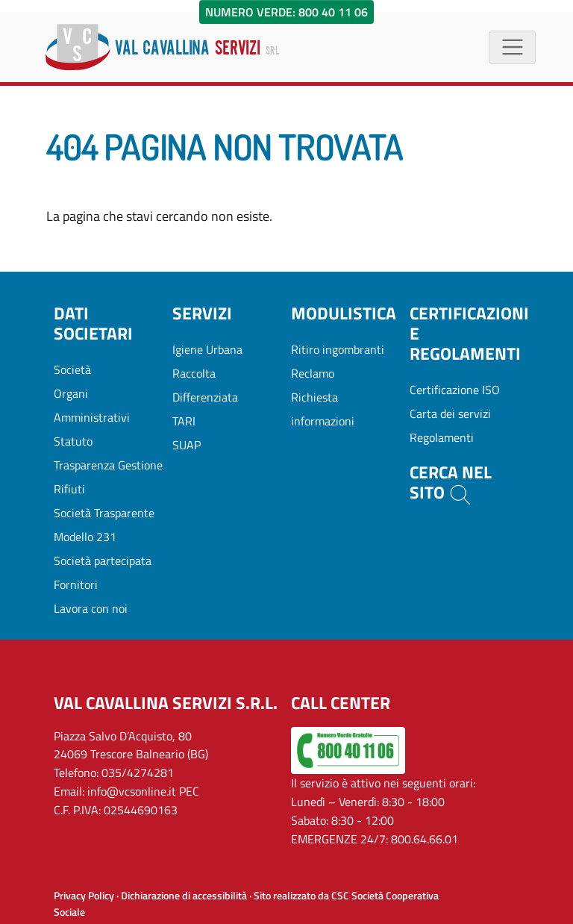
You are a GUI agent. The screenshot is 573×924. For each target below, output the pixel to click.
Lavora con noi (91, 608)
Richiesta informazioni (323, 409)
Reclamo (313, 373)
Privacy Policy (84, 896)
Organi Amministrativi (92, 405)
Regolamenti (442, 437)
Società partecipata (103, 561)
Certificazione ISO (455, 390)
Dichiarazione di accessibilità (184, 896)
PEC (189, 791)
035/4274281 (138, 772)
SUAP (187, 445)
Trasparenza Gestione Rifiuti (108, 477)
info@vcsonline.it (132, 791)
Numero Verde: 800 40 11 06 (286, 12)
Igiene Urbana (207, 349)
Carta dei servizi (450, 413)
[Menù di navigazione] (512, 47)
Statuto (73, 441)
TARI (184, 421)
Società (72, 369)
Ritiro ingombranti (338, 349)
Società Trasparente (104, 513)
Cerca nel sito (451, 483)
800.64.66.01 (425, 839)
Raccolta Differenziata (205, 385)
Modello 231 (85, 537)
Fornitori (76, 584)
